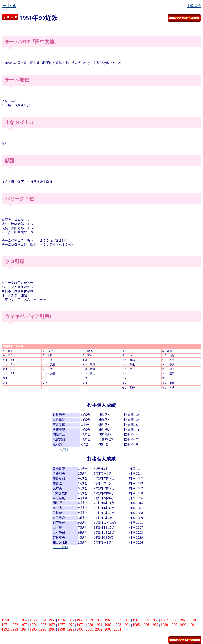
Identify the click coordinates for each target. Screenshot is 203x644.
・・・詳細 (60, 449)
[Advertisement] (101, 582)
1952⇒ (194, 5)
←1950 (9, 5)
